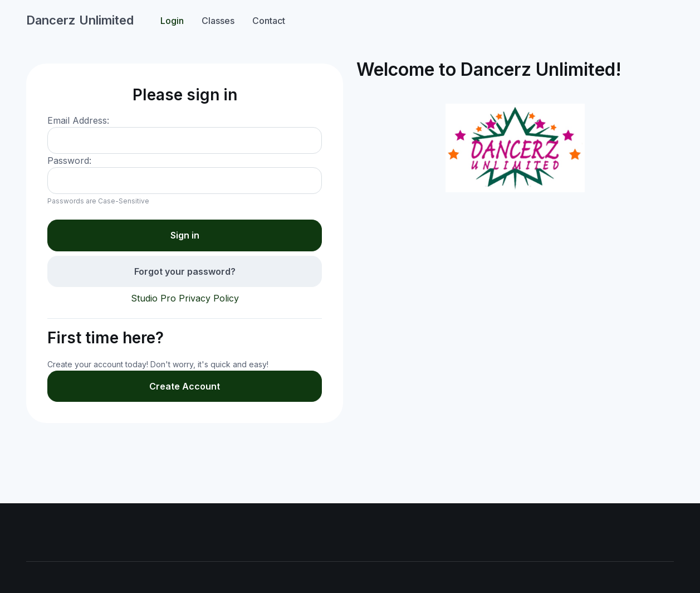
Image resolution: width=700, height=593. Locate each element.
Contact (269, 21)
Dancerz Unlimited (80, 20)
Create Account (185, 386)
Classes (218, 21)
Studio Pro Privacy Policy (185, 298)
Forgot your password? (185, 271)
